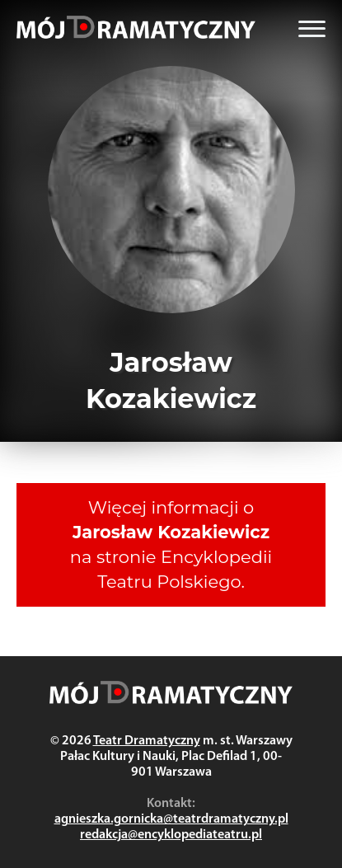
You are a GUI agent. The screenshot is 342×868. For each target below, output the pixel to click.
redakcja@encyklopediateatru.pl (171, 835)
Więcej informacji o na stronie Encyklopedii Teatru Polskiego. (171, 544)
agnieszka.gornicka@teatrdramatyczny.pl (171, 819)
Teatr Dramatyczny (147, 741)
